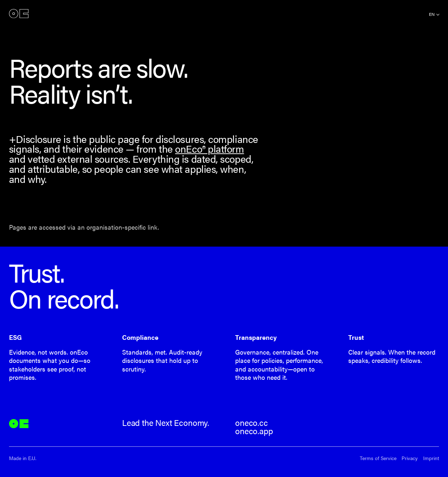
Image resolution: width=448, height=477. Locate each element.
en (432, 14)
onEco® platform (209, 148)
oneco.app (254, 431)
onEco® (19, 14)
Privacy (410, 458)
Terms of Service (378, 458)
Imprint (431, 458)
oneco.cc (252, 423)
